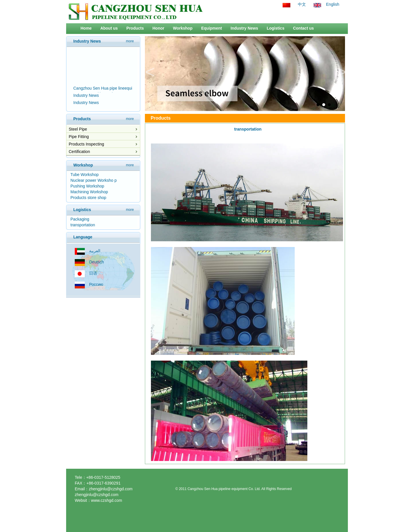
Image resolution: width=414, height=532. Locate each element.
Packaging (80, 219)
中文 (302, 4)
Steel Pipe (78, 129)
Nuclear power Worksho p (94, 180)
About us (109, 28)
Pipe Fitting (79, 137)
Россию (96, 284)
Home (86, 28)
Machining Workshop (89, 192)
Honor (158, 28)
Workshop (183, 28)
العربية (95, 251)
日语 (93, 273)
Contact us (303, 28)
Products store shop (88, 198)
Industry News (244, 28)
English (333, 4)
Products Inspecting (86, 144)
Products (135, 28)
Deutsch (96, 262)
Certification (79, 152)
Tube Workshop (85, 175)
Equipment (212, 28)
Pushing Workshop (87, 186)
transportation (83, 225)
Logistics (276, 28)
